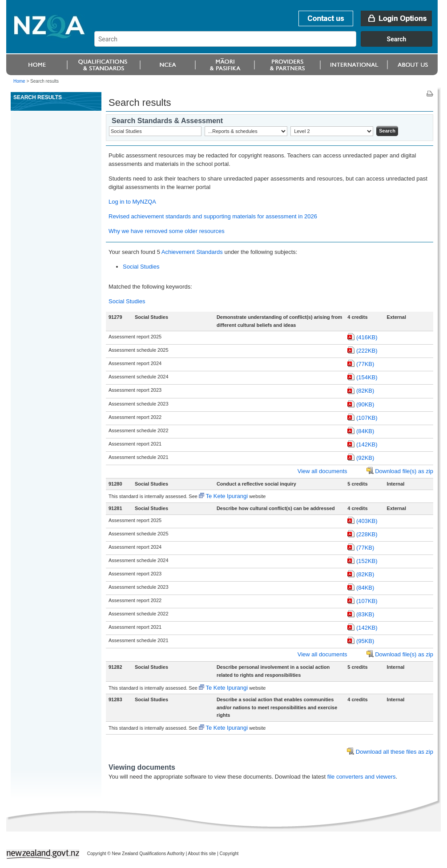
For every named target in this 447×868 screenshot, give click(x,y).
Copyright (229, 854)
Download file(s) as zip (404, 471)
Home (19, 81)
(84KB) (365, 431)
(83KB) (365, 614)
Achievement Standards (192, 252)
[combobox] (268, 44)
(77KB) (365, 364)
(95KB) (365, 641)
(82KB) (365, 391)
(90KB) (365, 404)
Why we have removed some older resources (167, 231)
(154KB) (367, 377)
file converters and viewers (362, 777)
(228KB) (367, 534)
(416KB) (367, 337)
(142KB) (367, 444)
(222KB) (367, 351)
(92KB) (365, 458)
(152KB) (367, 561)
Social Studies (141, 267)
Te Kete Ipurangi (227, 496)
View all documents (322, 471)
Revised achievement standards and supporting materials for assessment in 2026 (213, 216)
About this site (202, 854)
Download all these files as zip (395, 752)
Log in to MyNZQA (132, 202)
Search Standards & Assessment (167, 121)
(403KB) (367, 521)
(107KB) (367, 418)
